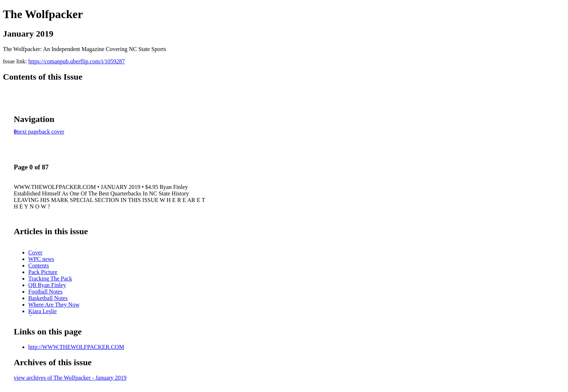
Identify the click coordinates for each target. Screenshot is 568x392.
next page (28, 132)
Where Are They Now (54, 305)
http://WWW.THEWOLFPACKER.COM (76, 347)
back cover (52, 132)
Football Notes (45, 292)
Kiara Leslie (43, 311)
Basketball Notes (48, 298)
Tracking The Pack (50, 279)
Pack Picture (43, 272)
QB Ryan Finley (47, 285)
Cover (35, 252)
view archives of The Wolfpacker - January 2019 (70, 378)
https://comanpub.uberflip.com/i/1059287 (77, 61)
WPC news (41, 259)
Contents (39, 265)
